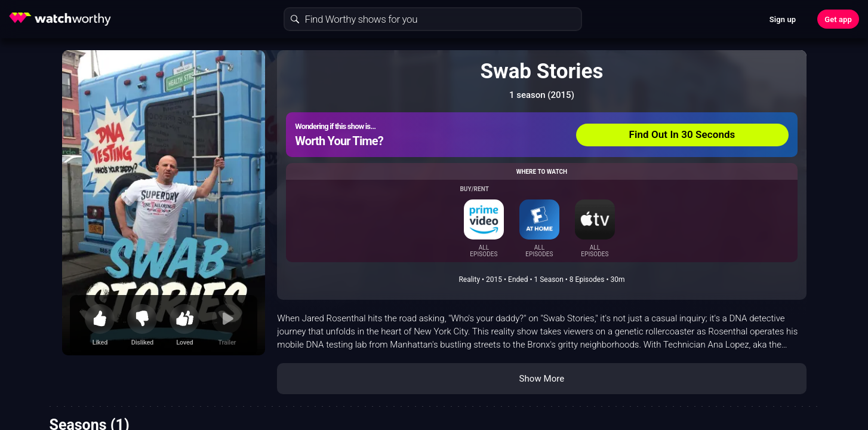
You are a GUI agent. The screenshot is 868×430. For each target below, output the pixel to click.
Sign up (783, 19)
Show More (541, 379)
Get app (838, 19)
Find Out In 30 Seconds (682, 134)
